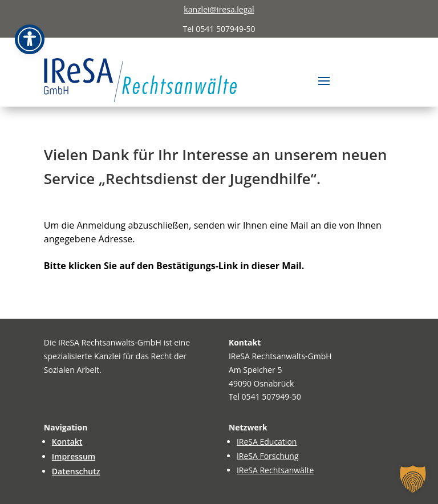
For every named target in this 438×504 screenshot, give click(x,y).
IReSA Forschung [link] (268, 456)
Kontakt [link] (67, 442)
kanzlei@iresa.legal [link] (219, 9)
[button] (324, 80)
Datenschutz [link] (76, 471)
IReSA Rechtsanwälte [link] (275, 470)
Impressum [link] (74, 456)
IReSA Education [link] (267, 442)
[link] (141, 80)
